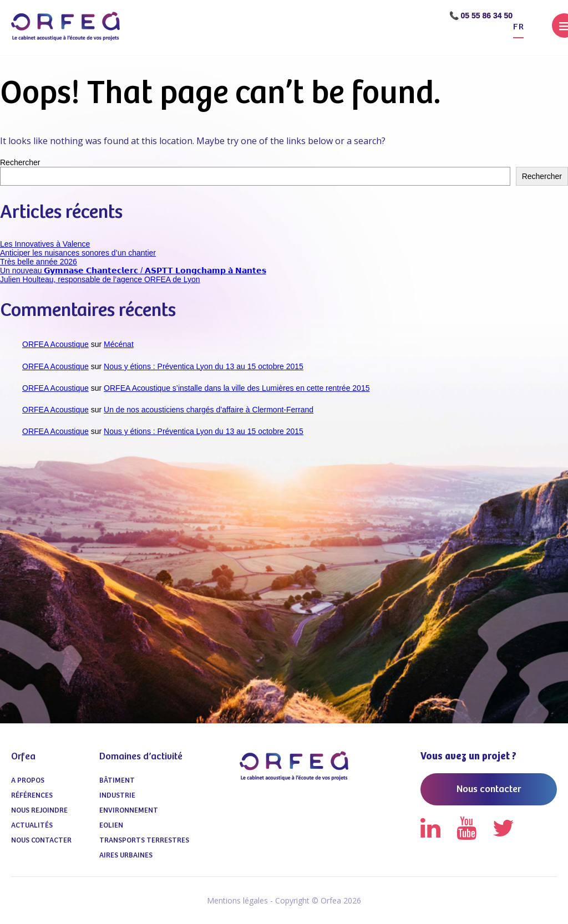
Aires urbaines (126, 856)
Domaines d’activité (141, 757)
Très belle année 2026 (39, 262)
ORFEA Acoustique (55, 344)
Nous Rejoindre (39, 811)
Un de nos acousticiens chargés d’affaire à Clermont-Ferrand (209, 410)
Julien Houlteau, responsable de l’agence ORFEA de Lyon (100, 279)
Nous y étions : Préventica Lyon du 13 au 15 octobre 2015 (204, 366)
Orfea (23, 757)
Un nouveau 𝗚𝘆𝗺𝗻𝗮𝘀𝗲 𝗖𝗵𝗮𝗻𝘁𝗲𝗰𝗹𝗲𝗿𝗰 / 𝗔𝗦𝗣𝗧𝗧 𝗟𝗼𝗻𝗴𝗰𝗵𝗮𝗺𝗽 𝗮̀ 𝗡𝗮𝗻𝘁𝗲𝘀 (133, 270)
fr (518, 27)
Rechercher (20, 162)
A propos (28, 781)
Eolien (111, 826)
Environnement (129, 811)
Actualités (32, 826)
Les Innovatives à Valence (45, 244)
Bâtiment (117, 781)
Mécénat (119, 344)
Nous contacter (41, 841)
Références (32, 796)
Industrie (117, 796)
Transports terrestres (144, 841)
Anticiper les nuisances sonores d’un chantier (78, 253)
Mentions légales (237, 900)
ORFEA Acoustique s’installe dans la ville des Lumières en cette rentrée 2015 (237, 388)
